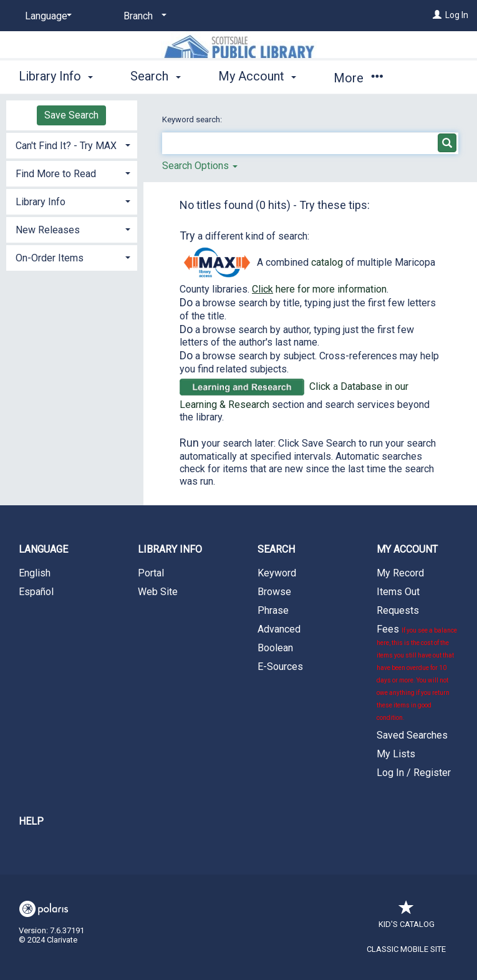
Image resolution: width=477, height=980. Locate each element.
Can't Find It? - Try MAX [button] (66, 146)
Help (31, 821)
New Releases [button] (48, 230)
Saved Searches (412, 735)
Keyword (277, 573)
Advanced (279, 629)
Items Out (398, 592)
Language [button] (43, 549)
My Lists (396, 754)
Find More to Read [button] (56, 174)
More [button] (358, 78)
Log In (457, 15)
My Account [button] (257, 76)
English (35, 573)
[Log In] (437, 15)
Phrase (273, 610)
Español (36, 592)
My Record (400, 573)
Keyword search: (193, 119)
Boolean (275, 648)
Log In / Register (414, 773)
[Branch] (143, 16)
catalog (327, 262)
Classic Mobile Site (406, 949)
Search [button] (155, 76)
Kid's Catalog (407, 918)
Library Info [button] (56, 76)
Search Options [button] (200, 166)
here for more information (319, 289)
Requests (398, 610)
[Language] (46, 16)
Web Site (158, 592)
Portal (151, 573)
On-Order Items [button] (50, 258)
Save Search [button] (71, 115)
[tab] (72, 144)
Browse (274, 592)
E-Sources (280, 667)
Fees (417, 672)
